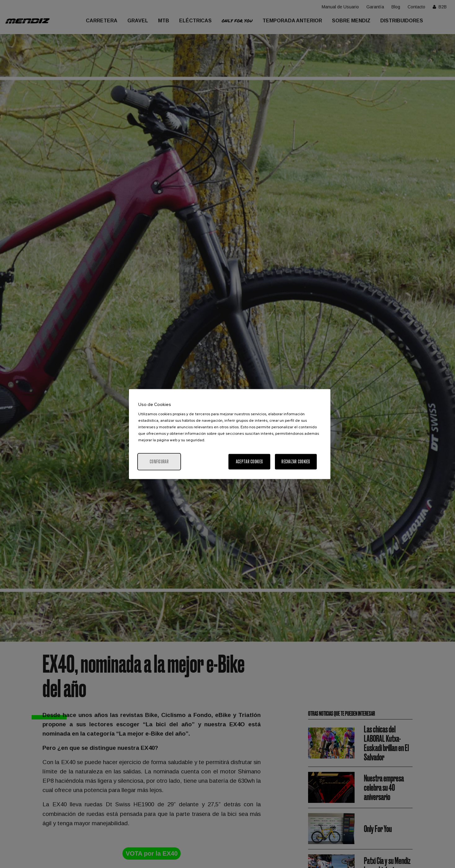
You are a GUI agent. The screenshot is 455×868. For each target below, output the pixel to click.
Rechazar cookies (296, 462)
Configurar (159, 462)
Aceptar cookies (249, 462)
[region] (230, 434)
